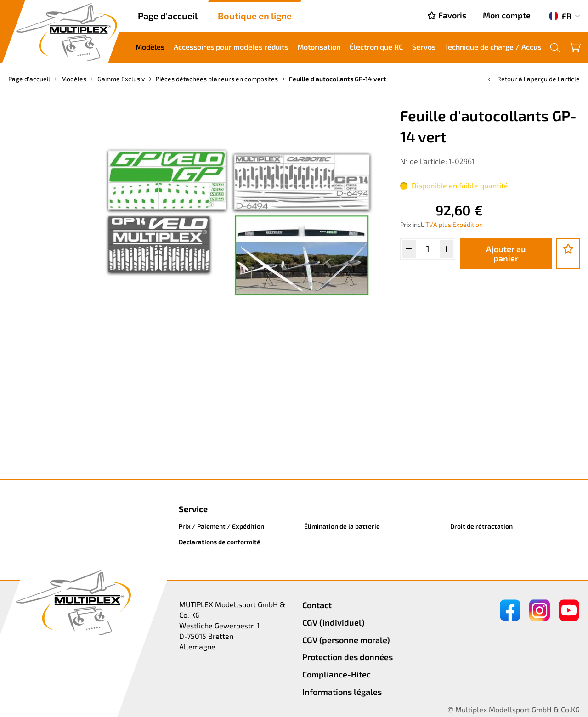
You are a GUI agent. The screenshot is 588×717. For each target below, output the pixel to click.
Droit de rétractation (481, 526)
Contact (317, 605)
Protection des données (348, 657)
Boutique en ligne (255, 16)
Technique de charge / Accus (493, 47)
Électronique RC (376, 47)
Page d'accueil (168, 16)
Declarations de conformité (220, 542)
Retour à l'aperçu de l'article (533, 79)
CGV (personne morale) (346, 640)
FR (560, 16)
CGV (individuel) (334, 622)
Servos (424, 47)
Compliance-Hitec (336, 674)
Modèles (150, 47)
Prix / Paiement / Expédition (221, 526)
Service (193, 509)
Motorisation (319, 47)
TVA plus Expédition (454, 224)
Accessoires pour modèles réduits (231, 47)
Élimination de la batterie (342, 526)
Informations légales (342, 692)
